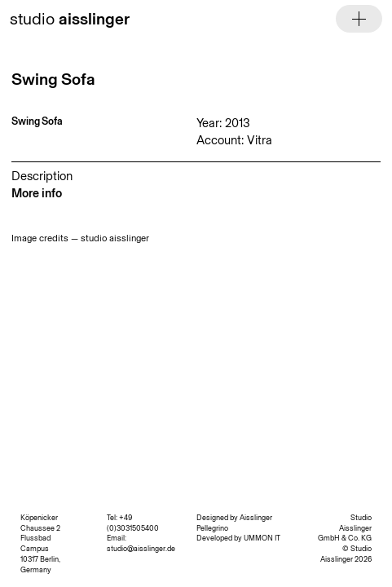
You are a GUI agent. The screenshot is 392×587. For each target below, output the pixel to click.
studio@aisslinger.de (141, 548)
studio (70, 19)
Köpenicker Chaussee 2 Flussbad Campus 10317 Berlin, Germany (40, 544)
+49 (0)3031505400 (133, 523)
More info (37, 193)
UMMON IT (262, 538)
